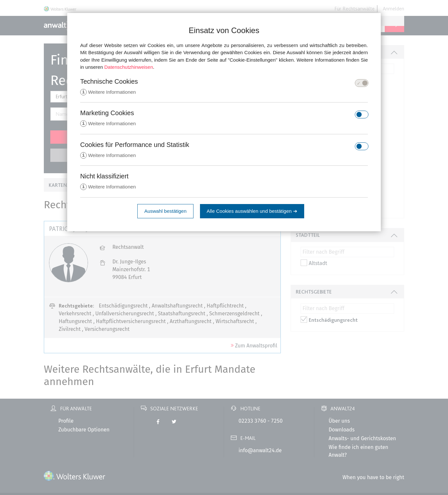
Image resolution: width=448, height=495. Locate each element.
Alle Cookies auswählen (252, 212)
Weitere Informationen (108, 92)
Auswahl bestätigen (165, 212)
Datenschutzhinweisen (129, 67)
